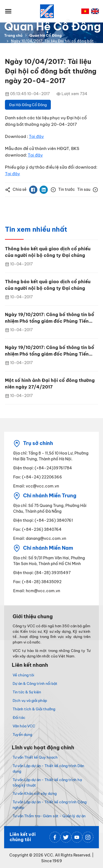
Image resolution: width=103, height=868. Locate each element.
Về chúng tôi (23, 675)
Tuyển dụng (22, 734)
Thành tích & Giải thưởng (34, 709)
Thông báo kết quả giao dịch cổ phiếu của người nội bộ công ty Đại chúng (48, 252)
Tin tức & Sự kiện (27, 692)
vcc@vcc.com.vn (42, 486)
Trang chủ (13, 35)
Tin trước (63, 190)
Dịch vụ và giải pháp (30, 700)
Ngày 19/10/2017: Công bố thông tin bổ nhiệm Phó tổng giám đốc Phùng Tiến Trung (50, 318)
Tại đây (36, 136)
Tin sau (88, 190)
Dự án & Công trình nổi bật (35, 683)
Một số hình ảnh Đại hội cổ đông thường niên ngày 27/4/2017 (50, 384)
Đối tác (19, 717)
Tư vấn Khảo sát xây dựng (35, 793)
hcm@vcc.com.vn (43, 591)
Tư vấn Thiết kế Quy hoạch (35, 757)
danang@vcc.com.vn (46, 538)
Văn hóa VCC (24, 726)
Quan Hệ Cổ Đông (46, 35)
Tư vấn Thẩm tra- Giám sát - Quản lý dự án (49, 816)
